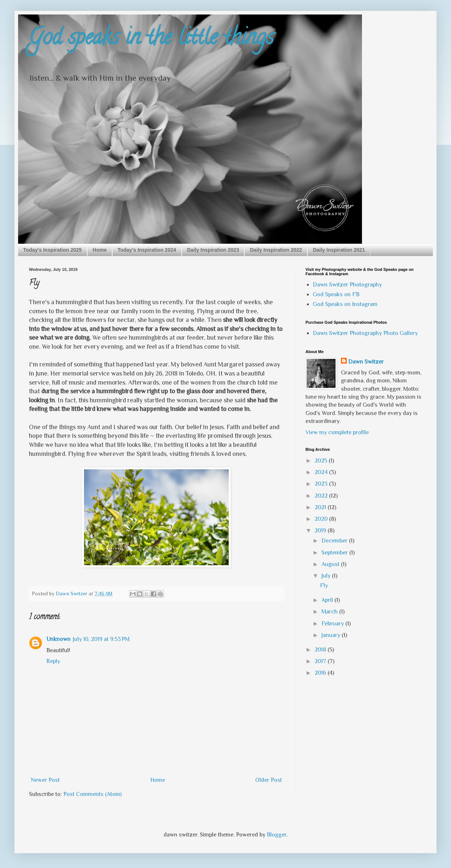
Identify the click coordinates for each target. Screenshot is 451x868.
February (333, 624)
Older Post (269, 780)
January (332, 635)
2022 (322, 496)
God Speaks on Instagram (345, 304)
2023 (322, 484)
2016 (321, 673)
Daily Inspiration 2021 (339, 250)
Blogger (277, 835)
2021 (321, 507)
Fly (324, 586)
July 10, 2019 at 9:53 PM (101, 639)
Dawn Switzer (366, 362)
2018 (321, 650)
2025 (322, 461)
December (335, 541)
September (335, 553)
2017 (321, 661)
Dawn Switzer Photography (347, 285)
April (328, 600)
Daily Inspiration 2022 (276, 250)
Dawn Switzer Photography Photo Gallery (365, 333)
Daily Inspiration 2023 (213, 250)
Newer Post (45, 780)
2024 (322, 472)
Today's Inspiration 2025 (52, 250)
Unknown (58, 639)
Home (100, 250)
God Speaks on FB (336, 294)
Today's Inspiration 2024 (147, 250)
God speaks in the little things (151, 39)
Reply (53, 661)
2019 (321, 531)
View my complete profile (337, 432)
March (330, 612)
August (331, 564)
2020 (322, 519)
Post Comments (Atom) (92, 794)
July (327, 576)
